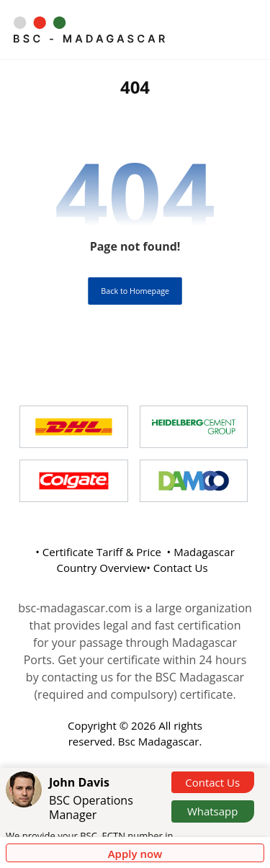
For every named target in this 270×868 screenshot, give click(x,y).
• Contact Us (177, 568)
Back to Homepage (135, 291)
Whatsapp (213, 811)
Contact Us (212, 782)
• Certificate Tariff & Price (98, 552)
